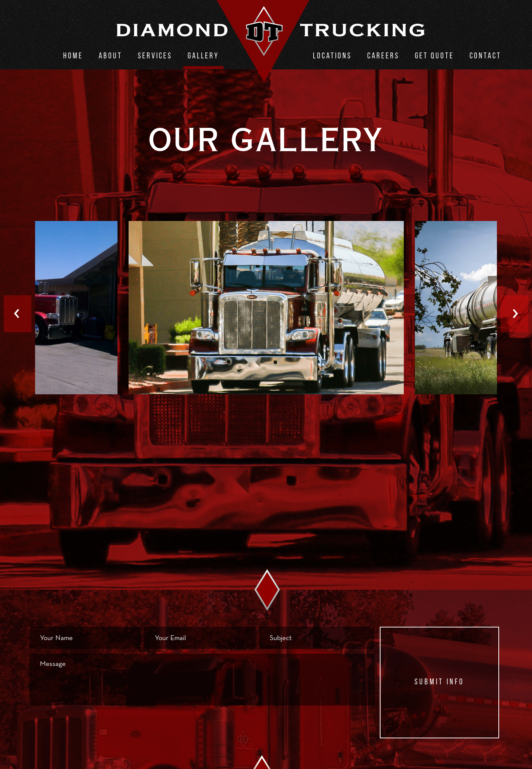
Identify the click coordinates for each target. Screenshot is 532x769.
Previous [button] (18, 314)
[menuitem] (73, 58)
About (110, 56)
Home (73, 56)
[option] (266, 309)
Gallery (203, 56)
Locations (332, 56)
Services (155, 56)
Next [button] (514, 314)
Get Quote (434, 56)
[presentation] (86, 725)
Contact (485, 56)
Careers (383, 56)
